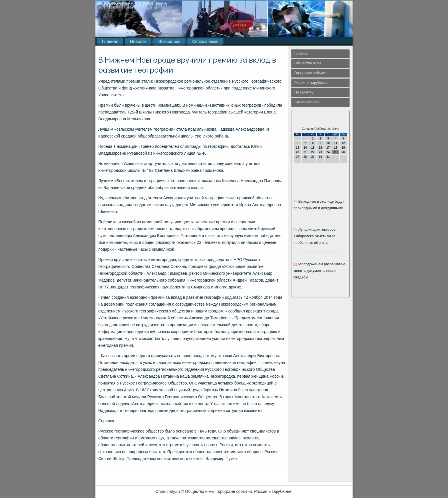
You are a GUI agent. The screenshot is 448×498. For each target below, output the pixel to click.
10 (328, 143)
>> (296, 202)
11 (336, 143)
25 (336, 152)
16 (320, 148)
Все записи (169, 42)
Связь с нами (205, 42)
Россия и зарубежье (311, 83)
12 (343, 143)
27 (298, 157)
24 (328, 152)
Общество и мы (308, 63)
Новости (138, 42)
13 (298, 148)
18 (336, 148)
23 (320, 152)
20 (298, 152)
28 (305, 157)
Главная (110, 42)
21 (305, 152)
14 (305, 148)
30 (320, 157)
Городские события (311, 73)
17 (328, 148)
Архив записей (307, 102)
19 (343, 148)
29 (313, 157)
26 (343, 152)
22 (313, 152)
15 (313, 148)
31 (328, 157)
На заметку (304, 92)
